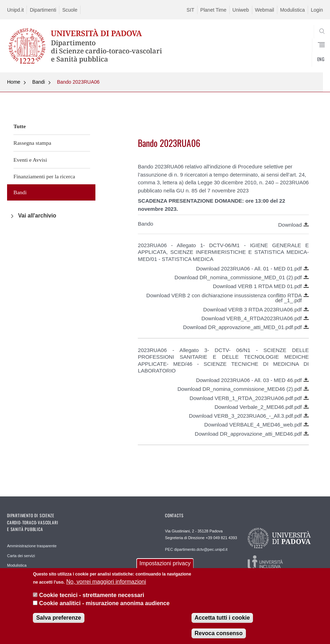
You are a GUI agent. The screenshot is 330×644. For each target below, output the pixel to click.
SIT (190, 10)
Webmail (265, 10)
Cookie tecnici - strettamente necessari (92, 595)
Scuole (70, 10)
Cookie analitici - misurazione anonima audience (104, 603)
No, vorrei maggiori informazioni (106, 582)
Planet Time (213, 10)
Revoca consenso (219, 634)
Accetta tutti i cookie (222, 618)
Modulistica (293, 10)
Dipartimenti (43, 10)
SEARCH (301, 55)
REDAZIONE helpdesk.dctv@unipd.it (185, 567)
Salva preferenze (58, 618)
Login (317, 10)
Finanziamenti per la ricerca (44, 176)
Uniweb (241, 10)
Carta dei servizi (21, 556)
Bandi (39, 82)
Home (14, 82)
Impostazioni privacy (165, 564)
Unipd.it (15, 10)
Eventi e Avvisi (30, 160)
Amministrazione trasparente (32, 546)
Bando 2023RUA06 (78, 82)
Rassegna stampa (32, 143)
